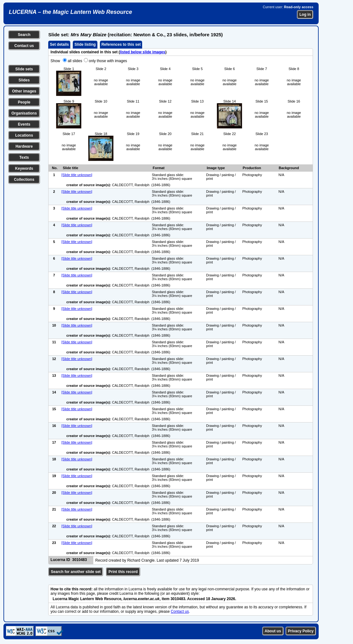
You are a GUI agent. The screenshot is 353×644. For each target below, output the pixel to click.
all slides (75, 61)
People (24, 102)
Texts (24, 157)
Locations (24, 135)
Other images (24, 91)
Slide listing (85, 44)
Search (24, 35)
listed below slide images (142, 52)
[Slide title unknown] (77, 175)
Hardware (24, 146)
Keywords (24, 168)
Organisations (24, 113)
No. (55, 168)
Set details (59, 44)
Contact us (24, 46)
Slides (24, 80)
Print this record (123, 572)
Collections (24, 180)
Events (24, 124)
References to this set (121, 44)
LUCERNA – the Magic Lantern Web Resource (70, 12)
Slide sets (24, 69)
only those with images (108, 61)
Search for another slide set (76, 572)
